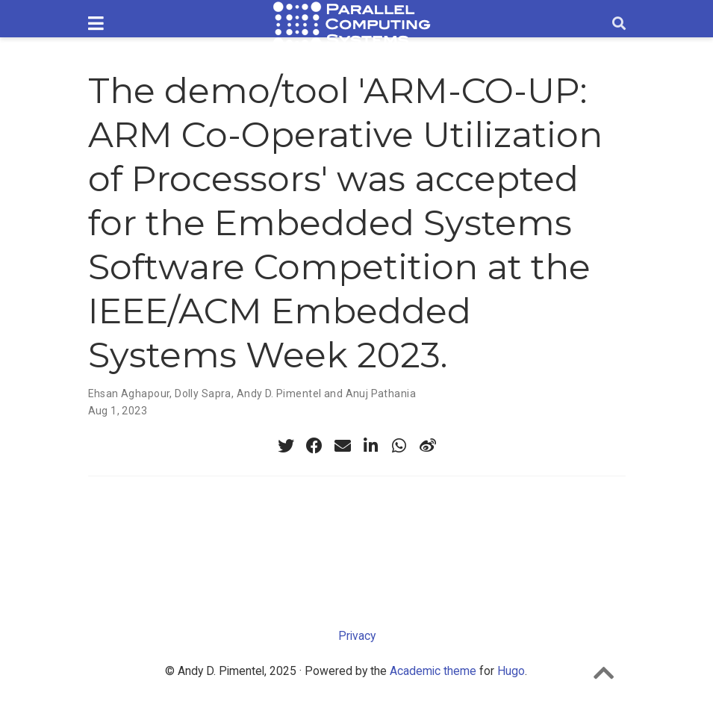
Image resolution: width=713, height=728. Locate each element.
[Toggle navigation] (96, 24)
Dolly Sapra (203, 393)
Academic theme (433, 671)
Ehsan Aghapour (129, 393)
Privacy (357, 636)
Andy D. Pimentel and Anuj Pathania (326, 393)
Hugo (511, 671)
